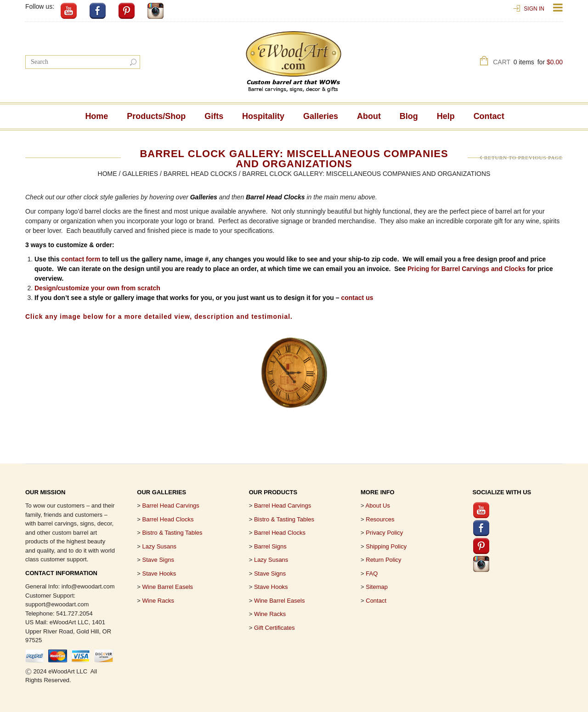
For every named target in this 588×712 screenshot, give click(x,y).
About (369, 116)
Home (96, 116)
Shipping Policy (386, 546)
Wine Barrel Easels (168, 587)
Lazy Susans (159, 546)
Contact (489, 116)
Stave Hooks (159, 574)
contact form (81, 259)
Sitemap (377, 587)
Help (446, 116)
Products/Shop (156, 116)
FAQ (372, 574)
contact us (357, 298)
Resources (380, 519)
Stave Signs (158, 560)
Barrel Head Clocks (200, 174)
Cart (528, 63)
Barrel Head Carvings (283, 506)
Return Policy (383, 560)
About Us (378, 506)
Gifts (214, 116)
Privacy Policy (384, 533)
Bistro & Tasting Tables (172, 533)
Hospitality (263, 116)
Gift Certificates (274, 628)
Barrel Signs (270, 546)
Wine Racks (158, 601)
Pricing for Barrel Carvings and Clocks (466, 269)
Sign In (534, 9)
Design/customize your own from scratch (97, 288)
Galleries (321, 116)
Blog (409, 116)
